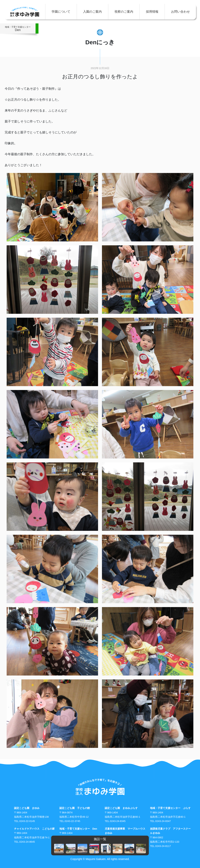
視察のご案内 (124, 12)
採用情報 (152, 12)
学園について (61, 12)
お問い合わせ (180, 12)
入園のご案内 (92, 12)
